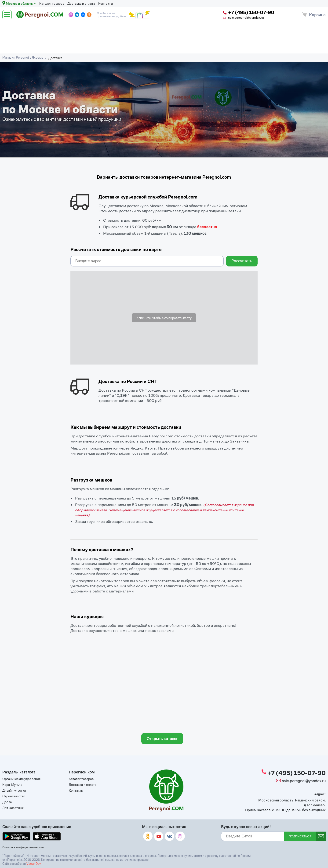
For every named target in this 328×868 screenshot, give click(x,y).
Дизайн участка (14, 791)
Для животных (13, 808)
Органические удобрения (21, 779)
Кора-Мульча (12, 785)
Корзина (317, 15)
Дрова (7, 802)
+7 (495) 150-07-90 (248, 12)
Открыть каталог (162, 739)
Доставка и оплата (81, 4)
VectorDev (34, 864)
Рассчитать (242, 261)
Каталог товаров (52, 4)
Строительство (14, 796)
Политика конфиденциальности (23, 847)
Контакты (106, 4)
